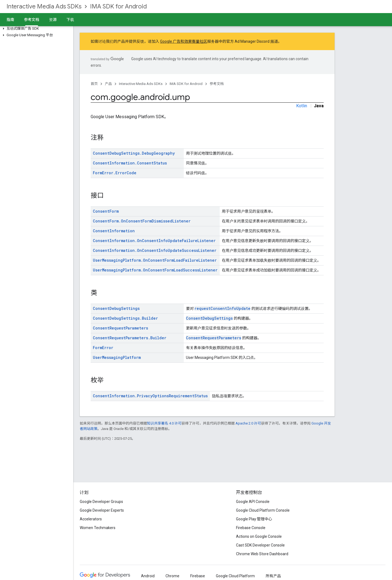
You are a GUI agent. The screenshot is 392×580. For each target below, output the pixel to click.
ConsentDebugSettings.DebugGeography (134, 153)
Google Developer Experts (102, 510)
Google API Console (253, 502)
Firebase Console (251, 528)
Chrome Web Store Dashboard (262, 554)
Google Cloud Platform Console (263, 510)
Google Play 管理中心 (254, 519)
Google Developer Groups (101, 502)
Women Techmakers (98, 528)
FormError (103, 348)
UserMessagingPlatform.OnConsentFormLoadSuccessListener (155, 270)
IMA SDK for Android (118, 6)
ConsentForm (106, 211)
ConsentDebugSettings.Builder (125, 318)
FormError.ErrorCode (115, 173)
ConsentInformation (114, 231)
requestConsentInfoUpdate (222, 308)
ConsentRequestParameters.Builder (130, 338)
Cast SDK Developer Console (260, 545)
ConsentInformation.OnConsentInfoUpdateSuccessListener (155, 250)
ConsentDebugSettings (116, 308)
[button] (36, 29)
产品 (108, 84)
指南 (10, 20)
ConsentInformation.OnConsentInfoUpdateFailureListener (154, 241)
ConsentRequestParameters (120, 328)
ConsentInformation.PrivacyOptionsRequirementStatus (150, 396)
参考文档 (217, 84)
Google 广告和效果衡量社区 (184, 41)
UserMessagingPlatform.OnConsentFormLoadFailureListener (155, 260)
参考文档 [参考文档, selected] (32, 20)
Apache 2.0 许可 (248, 423)
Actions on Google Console (259, 536)
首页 (94, 84)
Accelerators (91, 519)
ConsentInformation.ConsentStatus (130, 163)
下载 (70, 20)
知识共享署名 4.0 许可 (164, 423)
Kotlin (302, 106)
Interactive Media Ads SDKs (44, 6)
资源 (53, 20)
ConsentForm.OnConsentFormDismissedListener (142, 221)
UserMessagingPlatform (117, 357)
